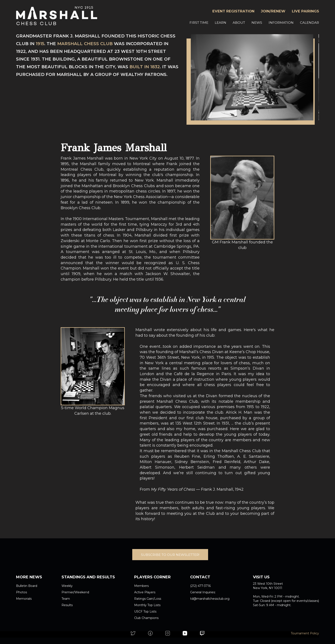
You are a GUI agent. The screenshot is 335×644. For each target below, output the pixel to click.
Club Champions (146, 618)
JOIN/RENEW (273, 11)
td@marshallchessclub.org (210, 599)
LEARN (220, 23)
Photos (21, 592)
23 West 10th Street (268, 584)
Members (141, 586)
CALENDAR (309, 23)
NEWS (257, 23)
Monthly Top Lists (147, 605)
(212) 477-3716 (200, 586)
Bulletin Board (27, 586)
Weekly (67, 586)
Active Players (145, 592)
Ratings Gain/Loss (148, 599)
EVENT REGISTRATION (233, 11)
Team (66, 599)
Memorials (24, 599)
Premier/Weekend (75, 592)
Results (67, 605)
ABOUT (239, 23)
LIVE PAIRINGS (305, 11)
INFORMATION (281, 23)
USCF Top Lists (145, 611)
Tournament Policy (305, 633)
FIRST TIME (199, 23)
